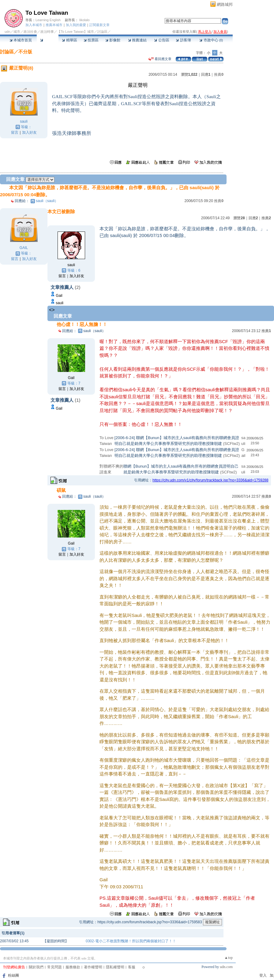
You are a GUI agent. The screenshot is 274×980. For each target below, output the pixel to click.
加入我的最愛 (76, 25)
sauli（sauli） (47, 201)
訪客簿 (183, 40)
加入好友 (29, 132)
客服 (132, 967)
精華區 (69, 40)
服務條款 (73, 967)
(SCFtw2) (231, 444)
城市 (17, 32)
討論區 (48, 40)
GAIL (24, 248)
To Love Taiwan (47, 13)
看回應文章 (160, 59)
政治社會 (30, 32)
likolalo (84, 20)
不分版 (25, 52)
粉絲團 (13, 975)
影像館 (113, 40)
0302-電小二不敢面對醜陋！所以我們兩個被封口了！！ (131, 941)
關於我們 (36, 967)
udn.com (226, 967)
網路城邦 (225, 4)
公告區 (161, 40)
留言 (15, 132)
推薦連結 (137, 40)
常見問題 (54, 967)
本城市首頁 (21, 40)
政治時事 (47, 32)
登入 (263, 975)
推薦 (219, 75)
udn (7, 32)
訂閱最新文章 (99, 25)
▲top (229, 958)
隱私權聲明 (115, 967)
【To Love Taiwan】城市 (76, 32)
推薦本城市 (54, 25)
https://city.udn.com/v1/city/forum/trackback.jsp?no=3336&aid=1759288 (210, 480)
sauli (24, 121)
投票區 (91, 40)
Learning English (48, 20)
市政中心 (211, 40)
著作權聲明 (93, 967)
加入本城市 (34, 25)
